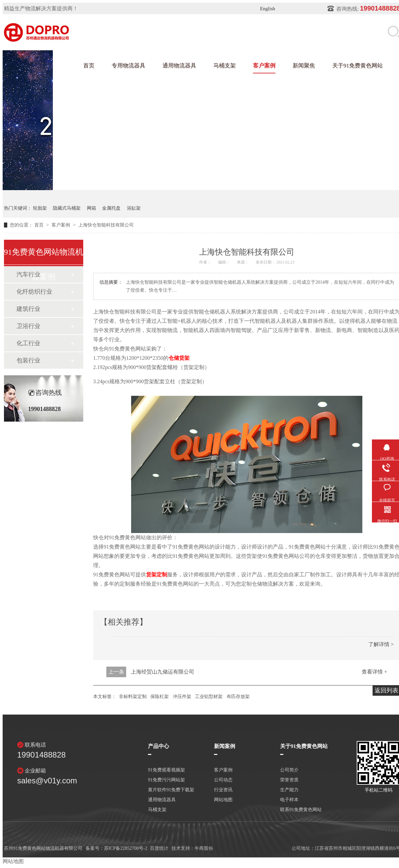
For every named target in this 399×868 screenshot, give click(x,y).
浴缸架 (134, 208)
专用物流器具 (128, 66)
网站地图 (223, 800)
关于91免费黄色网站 (358, 66)
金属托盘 (111, 208)
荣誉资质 (289, 780)
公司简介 (289, 770)
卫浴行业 (28, 326)
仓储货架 (179, 358)
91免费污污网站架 (166, 780)
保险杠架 (160, 697)
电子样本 (289, 800)
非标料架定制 (133, 697)
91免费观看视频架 (166, 770)
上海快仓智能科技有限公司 (106, 225)
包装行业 (28, 360)
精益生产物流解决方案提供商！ (41, 8)
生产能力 (289, 790)
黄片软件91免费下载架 (171, 790)
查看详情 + (374, 672)
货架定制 (157, 575)
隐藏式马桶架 (67, 208)
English (268, 9)
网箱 (91, 208)
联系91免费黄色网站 (301, 810)
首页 (89, 66)
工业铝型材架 (209, 697)
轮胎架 (40, 208)
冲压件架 (182, 697)
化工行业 (28, 343)
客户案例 (264, 66)
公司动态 (223, 780)
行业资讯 (223, 790)
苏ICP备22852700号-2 (126, 848)
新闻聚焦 (304, 66)
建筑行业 (28, 309)
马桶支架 (225, 66)
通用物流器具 (179, 66)
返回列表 (386, 690)
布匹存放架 (238, 697)
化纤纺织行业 (34, 292)
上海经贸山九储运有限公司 (163, 672)
